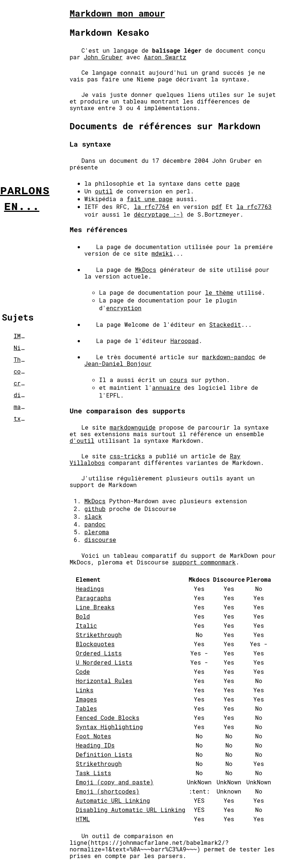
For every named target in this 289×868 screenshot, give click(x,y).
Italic (87, 625)
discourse (100, 540)
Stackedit (225, 324)
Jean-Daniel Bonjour (118, 363)
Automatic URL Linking (113, 800)
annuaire (166, 387)
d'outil (82, 440)
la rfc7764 (151, 206)
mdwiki (162, 253)
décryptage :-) (158, 214)
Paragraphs (94, 598)
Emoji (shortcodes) (108, 791)
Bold (83, 616)
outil (104, 191)
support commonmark (204, 562)
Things (24, 359)
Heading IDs (95, 745)
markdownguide (133, 427)
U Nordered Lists (104, 662)
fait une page (150, 199)
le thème (219, 292)
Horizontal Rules (104, 681)
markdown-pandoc (229, 357)
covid (22, 371)
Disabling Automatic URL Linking (131, 810)
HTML (83, 819)
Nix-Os (24, 348)
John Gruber (103, 57)
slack (93, 516)
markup (24, 407)
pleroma (97, 532)
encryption (124, 308)
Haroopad (185, 341)
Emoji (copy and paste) (115, 782)
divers (24, 395)
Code (83, 671)
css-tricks (127, 456)
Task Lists (94, 773)
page (233, 183)
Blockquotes (95, 644)
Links (85, 690)
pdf (217, 206)
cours (179, 380)
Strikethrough (99, 635)
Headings (90, 589)
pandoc (95, 524)
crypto (24, 383)
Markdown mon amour (117, 13)
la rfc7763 (254, 206)
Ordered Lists (99, 653)
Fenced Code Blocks (108, 717)
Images (87, 699)
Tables (87, 708)
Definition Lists (104, 754)
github (95, 509)
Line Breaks (95, 607)
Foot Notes (94, 736)
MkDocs (146, 269)
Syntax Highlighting (109, 727)
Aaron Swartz (165, 57)
